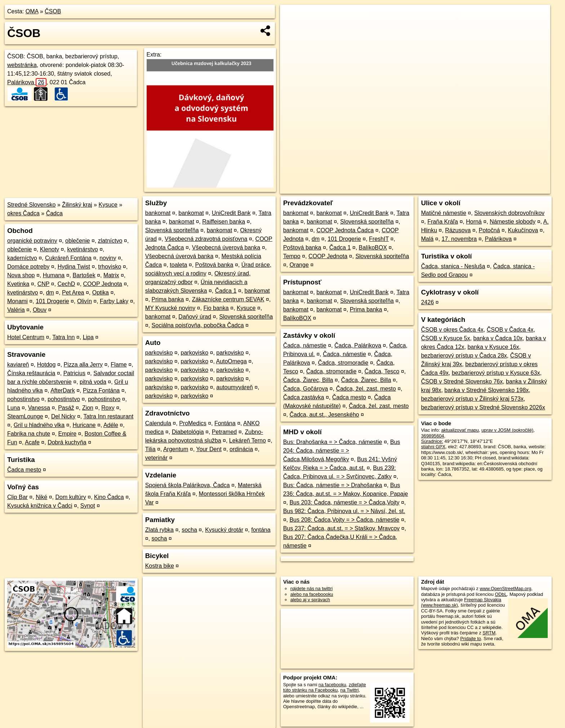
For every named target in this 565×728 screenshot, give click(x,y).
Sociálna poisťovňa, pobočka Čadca (198, 325)
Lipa (88, 337)
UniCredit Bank (231, 213)
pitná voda (93, 382)
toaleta (178, 265)
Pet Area (73, 293)
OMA (32, 11)
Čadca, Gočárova (306, 389)
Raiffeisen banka (224, 222)
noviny (108, 258)
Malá (427, 239)
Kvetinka (18, 284)
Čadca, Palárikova (358, 345)
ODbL (501, 594)
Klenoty (50, 249)
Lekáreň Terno (248, 441)
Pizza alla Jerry (83, 365)
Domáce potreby (28, 267)
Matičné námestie (443, 213)
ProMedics (193, 423)
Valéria (16, 310)
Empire (67, 434)
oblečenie (78, 241)
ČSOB (53, 11)
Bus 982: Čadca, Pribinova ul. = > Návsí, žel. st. (344, 511)
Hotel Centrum (26, 337)
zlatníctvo (110, 241)
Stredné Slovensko (31, 205)
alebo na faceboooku (312, 594)
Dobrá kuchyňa (67, 442)
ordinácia (241, 449)
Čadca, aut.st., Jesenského (324, 415)
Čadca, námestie (305, 345)
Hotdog (46, 365)
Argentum (176, 449)
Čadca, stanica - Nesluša (453, 266)
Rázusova (458, 230)
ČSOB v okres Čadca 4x (452, 330)
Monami (17, 301)
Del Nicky (63, 416)
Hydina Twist (74, 267)
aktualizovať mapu (460, 430)
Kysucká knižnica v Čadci (40, 506)
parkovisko (159, 353)
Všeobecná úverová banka (226, 248)
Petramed (224, 432)
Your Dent (209, 449)
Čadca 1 (226, 291)
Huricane (84, 425)
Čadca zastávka (304, 397)
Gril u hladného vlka (39, 425)
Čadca (54, 213)
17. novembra (459, 239)
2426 (427, 302)
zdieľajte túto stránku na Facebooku (325, 687)
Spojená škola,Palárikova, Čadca (188, 485)
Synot (88, 506)
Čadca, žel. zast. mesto (366, 389)
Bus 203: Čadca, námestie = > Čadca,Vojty (344, 502)
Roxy (108, 408)
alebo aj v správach (310, 600)
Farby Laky (114, 301)
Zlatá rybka (159, 530)
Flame (119, 365)
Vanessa (39, 408)
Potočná (490, 230)
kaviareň (18, 365)
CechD (66, 284)
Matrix (111, 275)
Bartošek (84, 275)
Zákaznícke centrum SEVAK (228, 299)
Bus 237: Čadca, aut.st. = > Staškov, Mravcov (341, 528)
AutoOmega (231, 361)
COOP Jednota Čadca (345, 230)
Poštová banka (214, 265)
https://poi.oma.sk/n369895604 (519, 188)
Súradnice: (432, 441)
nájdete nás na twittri (312, 588)
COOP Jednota (103, 284)
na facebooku (332, 685)
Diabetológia (188, 432)
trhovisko (110, 267)
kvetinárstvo (82, 249)
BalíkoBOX (373, 248)
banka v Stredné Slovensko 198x (486, 390)
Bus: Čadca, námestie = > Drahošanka (333, 485)
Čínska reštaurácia (31, 373)
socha (189, 530)
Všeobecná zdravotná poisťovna (206, 239)
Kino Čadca (109, 497)
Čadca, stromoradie (343, 363)
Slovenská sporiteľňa (172, 230)
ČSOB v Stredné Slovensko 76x (462, 381)
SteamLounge (25, 416)
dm (50, 293)
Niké (41, 497)
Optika (101, 293)
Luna (14, 408)
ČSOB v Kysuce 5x (445, 338)
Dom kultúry (70, 497)
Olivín (84, 301)
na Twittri (349, 690)
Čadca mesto (24, 470)
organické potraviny (32, 241)
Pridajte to (471, 639)
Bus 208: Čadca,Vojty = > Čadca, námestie (344, 520)
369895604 (432, 436)
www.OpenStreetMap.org (505, 588)
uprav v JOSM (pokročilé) (507, 430)
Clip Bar (17, 497)
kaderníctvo (22, 258)
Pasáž (66, 408)
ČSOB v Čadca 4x (510, 330)
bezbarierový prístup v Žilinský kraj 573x (472, 399)
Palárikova (27, 82)
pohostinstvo (23, 399)
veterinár (156, 458)
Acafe (32, 442)
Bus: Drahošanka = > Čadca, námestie (333, 442)
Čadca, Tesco (382, 371)
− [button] (292, 28)
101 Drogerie (52, 301)
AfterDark (63, 390)
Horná (474, 222)
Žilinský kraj (77, 205)
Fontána (225, 423)
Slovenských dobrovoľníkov (509, 213)
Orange (299, 265)
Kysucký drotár (224, 530)
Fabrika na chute (29, 434)
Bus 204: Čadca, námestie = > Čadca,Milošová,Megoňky (342, 451)
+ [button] (292, 17)
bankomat (158, 213)
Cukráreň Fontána (68, 258)
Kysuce (108, 205)
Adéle (111, 425)
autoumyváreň (234, 387)
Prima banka (168, 299)
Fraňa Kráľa (443, 222)
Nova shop (21, 275)
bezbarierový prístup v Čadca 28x (464, 356)
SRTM (489, 633)
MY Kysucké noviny (170, 308)
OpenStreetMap (428, 188)
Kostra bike (160, 566)
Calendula (158, 423)
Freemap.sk (465, 188)
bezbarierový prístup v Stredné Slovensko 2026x (483, 407)
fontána (261, 530)
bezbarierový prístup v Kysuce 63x (496, 373)
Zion (88, 408)
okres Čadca (23, 213)
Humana (54, 275)
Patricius (74, 373)
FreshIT (379, 239)
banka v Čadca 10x (498, 338)
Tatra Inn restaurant (108, 416)
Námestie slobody (513, 222)
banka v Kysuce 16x (493, 347)
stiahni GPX (433, 447)
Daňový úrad (195, 317)
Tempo (292, 256)
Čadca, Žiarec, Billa (308, 380)
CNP (44, 284)
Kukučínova (523, 230)
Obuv (40, 310)
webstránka (22, 65)
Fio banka (216, 308)
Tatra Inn (63, 337)
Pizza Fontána (101, 390)
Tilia (150, 449)
